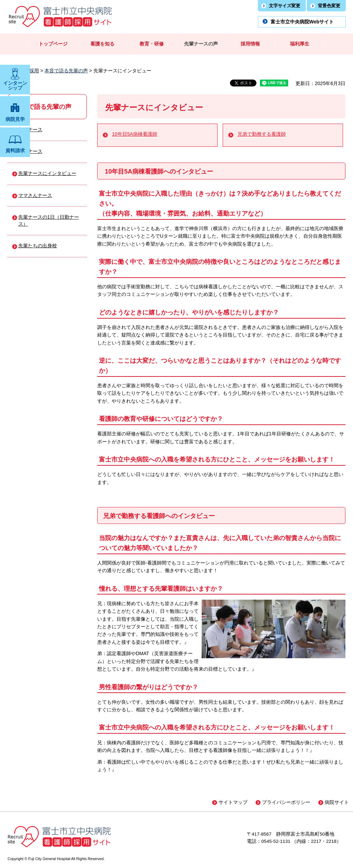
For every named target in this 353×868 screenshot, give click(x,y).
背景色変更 (329, 6)
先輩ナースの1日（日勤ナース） (49, 220)
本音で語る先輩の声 (66, 71)
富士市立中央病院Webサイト (302, 22)
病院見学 (15, 119)
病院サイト (337, 802)
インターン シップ (15, 85)
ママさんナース (35, 195)
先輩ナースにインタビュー (47, 173)
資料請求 (15, 151)
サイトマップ (233, 802)
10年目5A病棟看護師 (135, 134)
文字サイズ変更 (285, 6)
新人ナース (30, 130)
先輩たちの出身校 (38, 246)
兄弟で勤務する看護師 (262, 134)
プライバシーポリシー (286, 802)
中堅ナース (30, 151)
